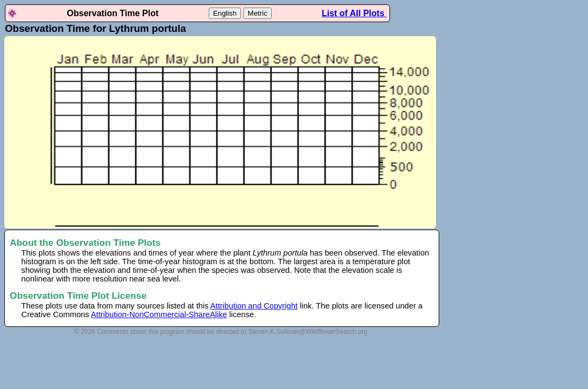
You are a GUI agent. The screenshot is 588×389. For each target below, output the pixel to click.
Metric (257, 13)
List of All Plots (354, 13)
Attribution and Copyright (254, 306)
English (225, 13)
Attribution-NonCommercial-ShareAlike (159, 314)
